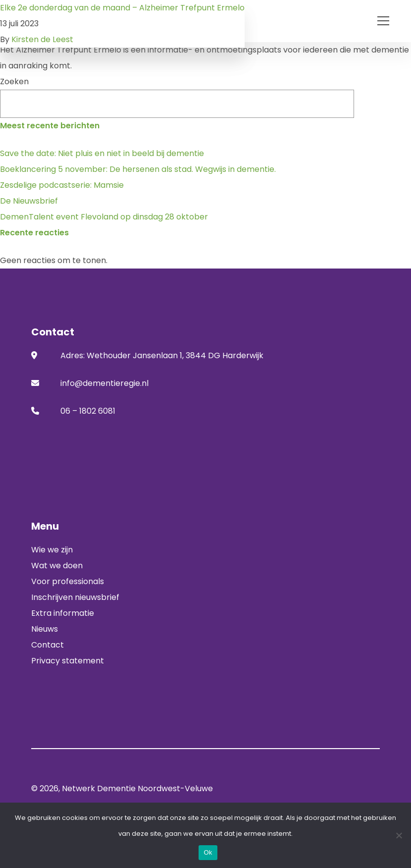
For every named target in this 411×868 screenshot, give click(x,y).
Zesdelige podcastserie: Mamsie (62, 185)
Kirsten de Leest (42, 39)
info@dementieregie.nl (104, 383)
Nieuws (45, 629)
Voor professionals (68, 581)
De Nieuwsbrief (29, 201)
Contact (48, 645)
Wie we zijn (52, 550)
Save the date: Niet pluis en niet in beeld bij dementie (102, 153)
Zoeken (14, 81)
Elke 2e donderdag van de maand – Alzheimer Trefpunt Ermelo (122, 8)
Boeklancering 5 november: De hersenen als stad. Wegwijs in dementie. (138, 169)
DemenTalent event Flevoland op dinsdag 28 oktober (104, 217)
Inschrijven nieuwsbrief (75, 597)
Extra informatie (63, 613)
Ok (208, 852)
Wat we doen (57, 566)
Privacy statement (68, 661)
